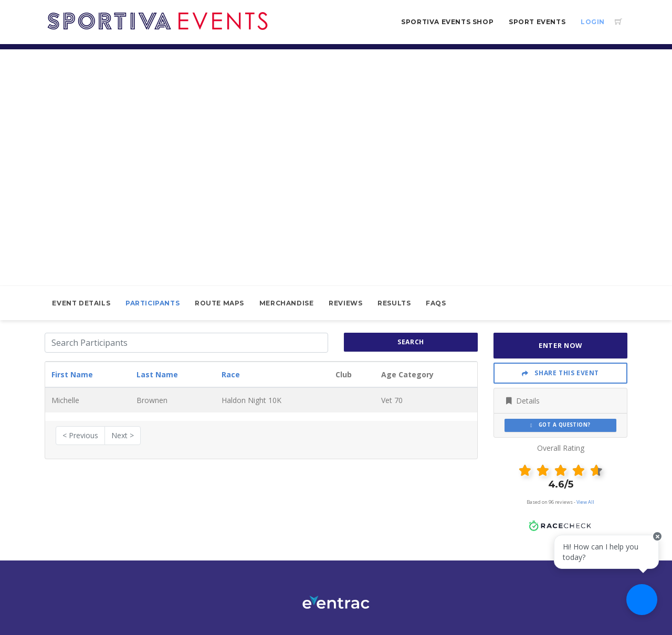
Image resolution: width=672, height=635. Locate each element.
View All (585, 502)
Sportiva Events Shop (447, 22)
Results (394, 303)
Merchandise (287, 303)
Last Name (157, 374)
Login (593, 22)
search (411, 342)
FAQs (436, 303)
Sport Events (537, 22)
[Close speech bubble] (655, 545)
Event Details (81, 303)
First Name (72, 374)
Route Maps (219, 303)
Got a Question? (560, 425)
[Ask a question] (640, 604)
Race (231, 374)
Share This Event (560, 373)
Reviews (345, 303)
